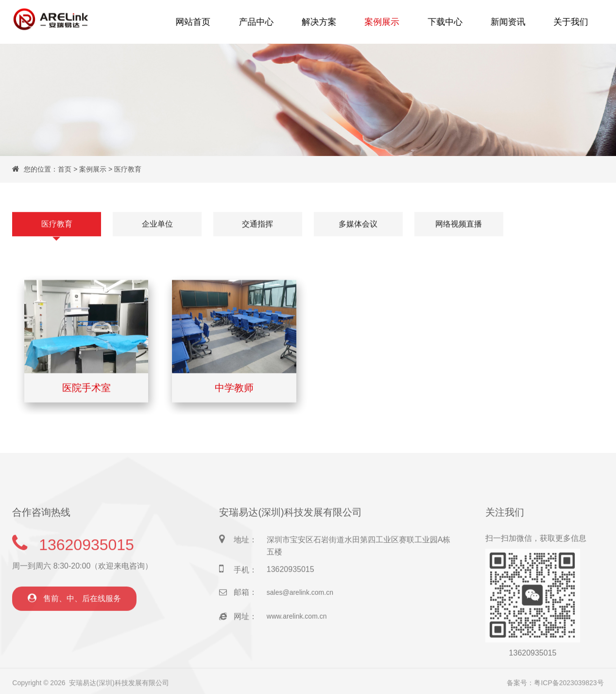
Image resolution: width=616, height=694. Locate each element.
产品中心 (259, 22)
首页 (65, 169)
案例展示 (382, 22)
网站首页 (198, 22)
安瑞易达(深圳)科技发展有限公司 (119, 686)
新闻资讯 (504, 22)
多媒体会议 (358, 224)
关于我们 (566, 22)
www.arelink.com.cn (297, 638)
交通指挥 (257, 224)
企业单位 (157, 224)
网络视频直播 (459, 224)
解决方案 (321, 22)
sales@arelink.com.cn (300, 613)
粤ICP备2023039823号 (569, 686)
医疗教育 (128, 169)
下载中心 (443, 22)
